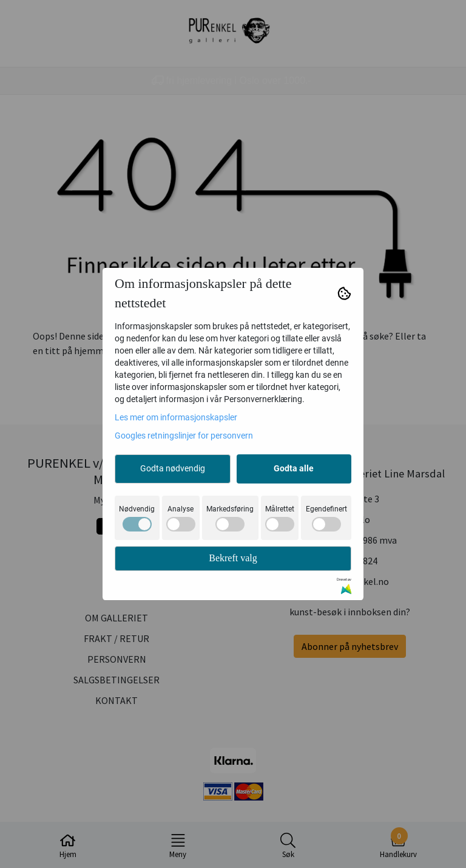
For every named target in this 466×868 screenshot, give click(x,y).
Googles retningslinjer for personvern (184, 436)
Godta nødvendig (173, 468)
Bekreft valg (233, 558)
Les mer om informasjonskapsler (176, 417)
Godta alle (294, 468)
